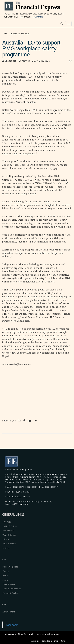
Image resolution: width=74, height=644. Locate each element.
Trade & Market (9, 584)
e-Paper (25, 17)
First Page (7, 522)
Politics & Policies (10, 526)
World (5, 576)
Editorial (6, 539)
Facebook (12, 625)
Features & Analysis (11, 593)
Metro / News (8, 531)
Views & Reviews (9, 544)
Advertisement (9, 612)
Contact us (46, 641)
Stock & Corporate (10, 567)
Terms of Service (60, 641)
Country (6, 571)
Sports (5, 580)
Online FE (11, 17)
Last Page (7, 548)
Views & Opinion (9, 535)
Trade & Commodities (12, 589)
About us (35, 641)
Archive (38, 17)
